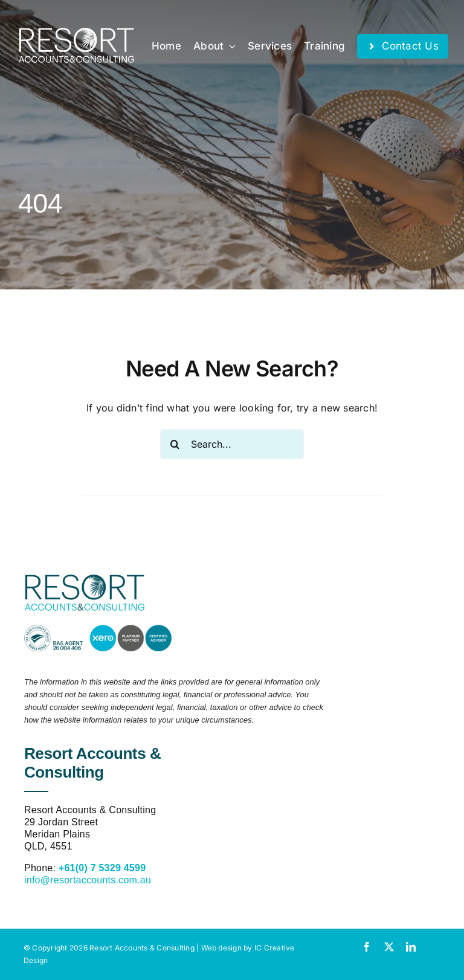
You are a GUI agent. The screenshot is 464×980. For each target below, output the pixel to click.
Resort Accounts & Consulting (142, 948)
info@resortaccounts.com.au (88, 880)
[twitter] (389, 947)
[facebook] (367, 947)
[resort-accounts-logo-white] (76, 33)
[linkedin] (411, 947)
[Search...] (232, 444)
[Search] (175, 444)
